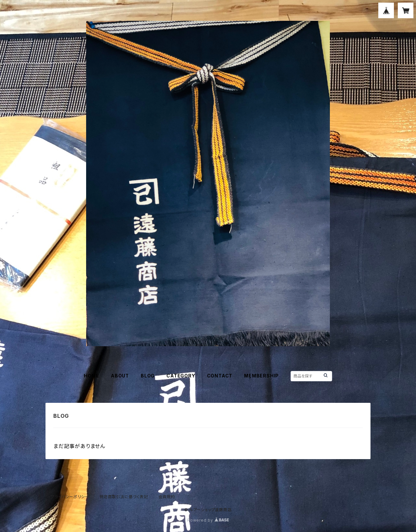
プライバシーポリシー (70, 497)
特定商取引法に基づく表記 (124, 497)
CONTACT (220, 376)
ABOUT (120, 376)
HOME (91, 376)
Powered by (208, 520)
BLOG (148, 376)
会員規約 (167, 497)
